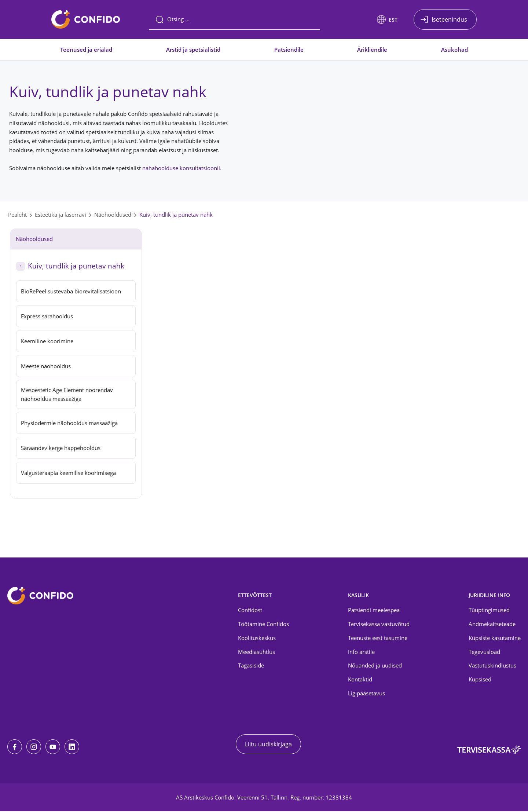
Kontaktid (360, 680)
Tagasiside (251, 666)
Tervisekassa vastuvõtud (379, 625)
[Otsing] (235, 19)
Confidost (250, 611)
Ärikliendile (372, 50)
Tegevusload (484, 652)
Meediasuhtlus (256, 652)
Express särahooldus (47, 316)
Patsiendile (289, 50)
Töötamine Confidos (263, 625)
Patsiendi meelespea (374, 611)
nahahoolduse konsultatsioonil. (182, 168)
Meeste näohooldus (46, 366)
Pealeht (17, 215)
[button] (387, 19)
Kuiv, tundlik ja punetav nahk (176, 215)
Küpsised (480, 680)
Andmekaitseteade (492, 625)
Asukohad (454, 50)
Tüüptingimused (489, 611)
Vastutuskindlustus (492, 666)
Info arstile (361, 652)
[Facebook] (15, 747)
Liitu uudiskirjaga (268, 745)
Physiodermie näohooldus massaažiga (69, 424)
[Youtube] (53, 747)
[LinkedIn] (72, 747)
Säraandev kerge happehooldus (61, 449)
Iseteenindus (449, 19)
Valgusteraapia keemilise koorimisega (68, 474)
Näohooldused (113, 215)
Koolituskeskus (257, 639)
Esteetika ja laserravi (60, 215)
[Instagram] (34, 747)
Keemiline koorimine (47, 341)
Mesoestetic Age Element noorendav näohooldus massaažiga (67, 395)
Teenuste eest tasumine (378, 639)
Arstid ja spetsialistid (193, 50)
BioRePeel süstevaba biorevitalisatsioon (71, 291)
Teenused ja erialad (86, 50)
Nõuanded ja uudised (375, 666)
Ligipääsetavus (366, 694)
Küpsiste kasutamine (495, 639)
